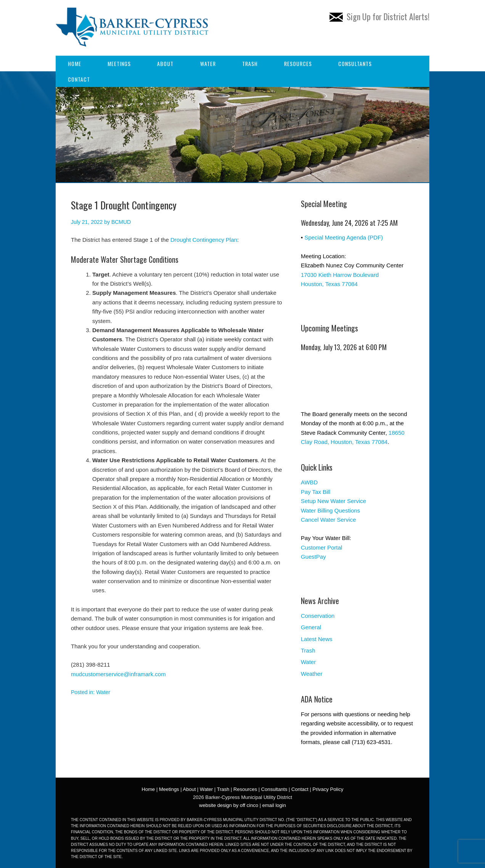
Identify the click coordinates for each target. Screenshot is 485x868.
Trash (250, 63)
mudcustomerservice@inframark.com (118, 674)
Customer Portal (321, 547)
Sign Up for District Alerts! (379, 16)
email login (274, 805)
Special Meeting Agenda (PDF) (344, 237)
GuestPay (313, 557)
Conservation (318, 616)
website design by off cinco (229, 805)
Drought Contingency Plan (204, 240)
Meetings (119, 63)
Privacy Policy (328, 789)
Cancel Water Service (328, 520)
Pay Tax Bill (316, 492)
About (165, 63)
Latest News (317, 639)
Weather (312, 674)
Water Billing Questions (330, 510)
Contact (79, 79)
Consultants (355, 63)
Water (208, 63)
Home (75, 63)
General (311, 627)
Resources (298, 63)
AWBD (309, 482)
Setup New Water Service (333, 501)
